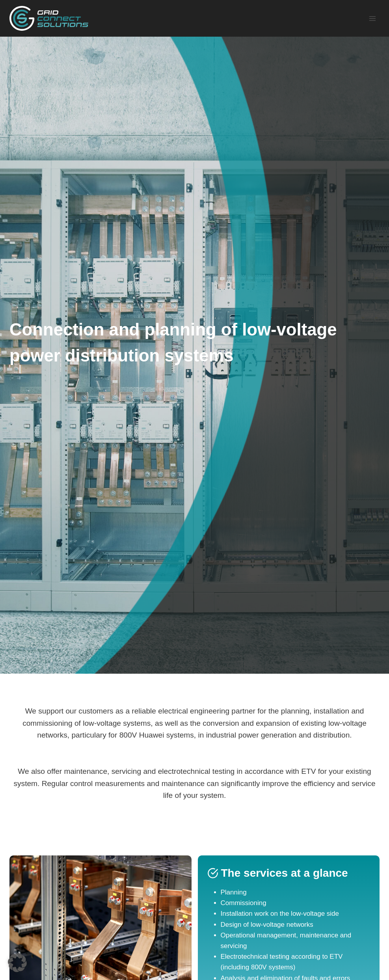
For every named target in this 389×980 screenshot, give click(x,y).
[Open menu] (372, 18)
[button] (17, 963)
